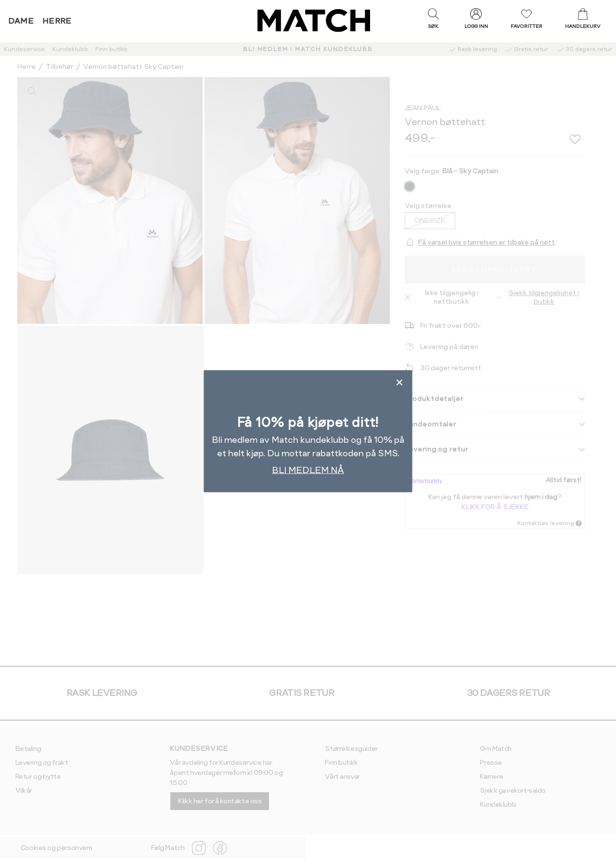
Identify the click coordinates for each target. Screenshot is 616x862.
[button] (433, 21)
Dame (21, 21)
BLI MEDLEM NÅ (308, 470)
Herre (57, 21)
